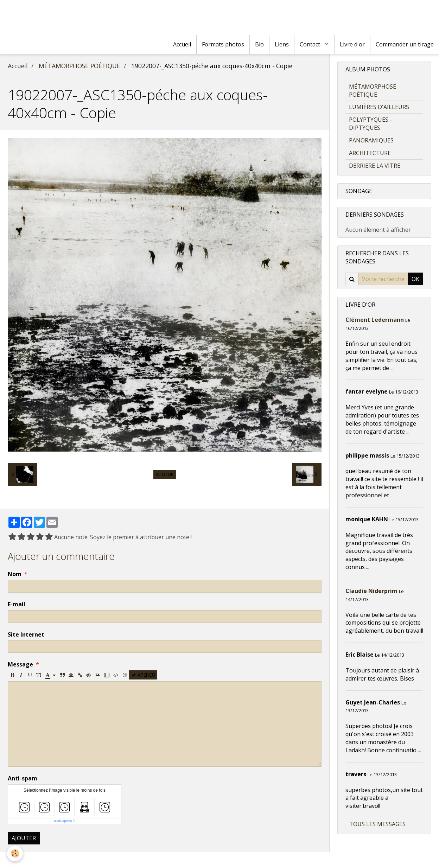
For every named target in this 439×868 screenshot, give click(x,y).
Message (20, 664)
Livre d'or (352, 44)
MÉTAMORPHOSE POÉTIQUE (79, 66)
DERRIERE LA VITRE (375, 166)
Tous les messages (377, 824)
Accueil (182, 44)
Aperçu (143, 675)
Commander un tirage (405, 44)
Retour (165, 474)
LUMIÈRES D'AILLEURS (379, 107)
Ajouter (24, 838)
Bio (259, 44)
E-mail (17, 604)
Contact (311, 44)
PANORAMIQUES (371, 140)
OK (415, 279)
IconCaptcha (63, 821)
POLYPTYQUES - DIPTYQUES (370, 124)
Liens (282, 44)
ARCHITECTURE (370, 153)
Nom (15, 574)
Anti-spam (23, 778)
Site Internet (26, 634)
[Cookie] (15, 853)
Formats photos (223, 44)
